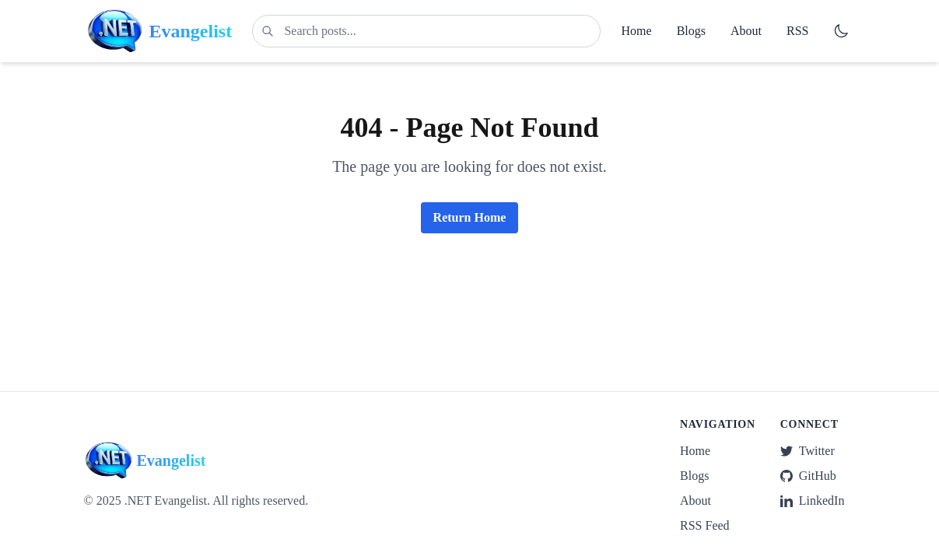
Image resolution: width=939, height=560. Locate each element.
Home (637, 31)
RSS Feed (705, 525)
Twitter (808, 451)
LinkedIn (813, 500)
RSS (797, 31)
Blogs (691, 31)
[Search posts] (426, 31)
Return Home (470, 217)
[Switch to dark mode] (841, 31)
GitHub (808, 476)
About (746, 31)
